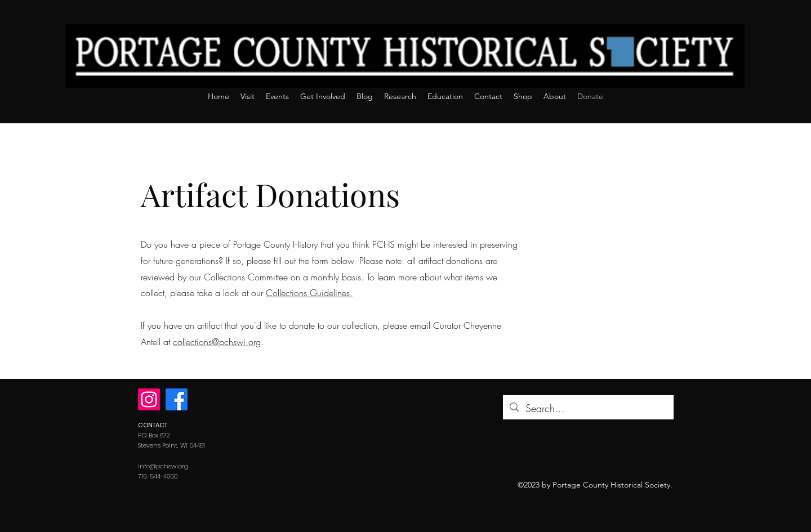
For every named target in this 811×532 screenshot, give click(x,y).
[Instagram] (149, 399)
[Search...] (588, 409)
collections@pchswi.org (217, 342)
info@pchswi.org (163, 466)
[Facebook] (177, 399)
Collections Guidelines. (309, 293)
